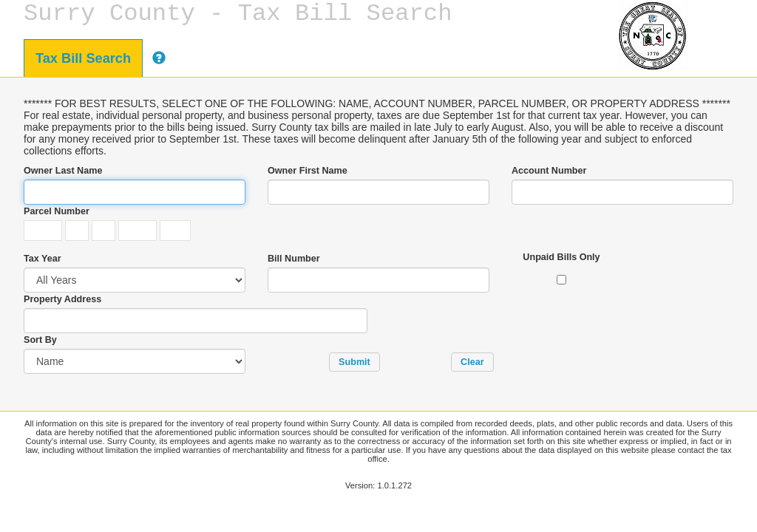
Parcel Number (57, 211)
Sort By (40, 340)
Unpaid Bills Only (561, 257)
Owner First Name (308, 171)
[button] (355, 362)
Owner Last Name (63, 171)
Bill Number (294, 259)
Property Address (62, 299)
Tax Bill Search (83, 58)
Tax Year (43, 259)
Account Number (549, 171)
